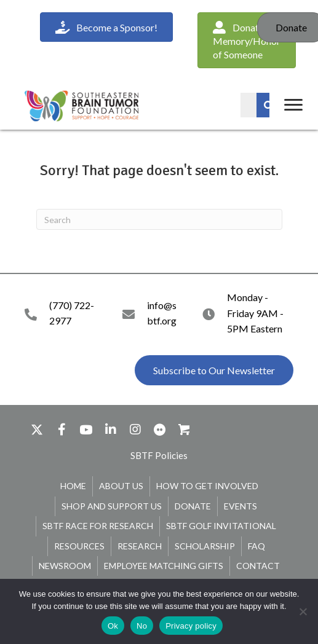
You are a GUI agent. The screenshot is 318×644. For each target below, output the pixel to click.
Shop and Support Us (112, 506)
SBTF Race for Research (98, 526)
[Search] (159, 219)
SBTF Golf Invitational (221, 526)
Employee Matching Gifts (164, 566)
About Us (121, 486)
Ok (113, 626)
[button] (214, 371)
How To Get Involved (207, 486)
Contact (258, 566)
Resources (79, 546)
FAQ (256, 546)
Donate (193, 506)
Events (240, 506)
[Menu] (293, 105)
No (142, 626)
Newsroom (65, 566)
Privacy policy (191, 626)
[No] (303, 611)
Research (140, 546)
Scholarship (205, 546)
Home (73, 486)
